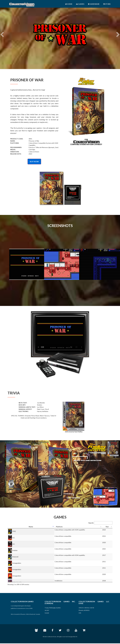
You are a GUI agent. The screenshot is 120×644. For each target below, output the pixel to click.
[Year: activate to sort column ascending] (107, 527)
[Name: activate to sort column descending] (31, 527)
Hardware (94, 4)
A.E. (14, 538)
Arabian (15, 550)
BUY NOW (34, 161)
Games (80, 4)
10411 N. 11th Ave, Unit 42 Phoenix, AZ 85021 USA (86, 610)
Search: (100, 523)
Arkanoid (15, 557)
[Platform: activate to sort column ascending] (78, 527)
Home (69, 4)
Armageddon (17, 563)
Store (107, 4)
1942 (14, 531)
